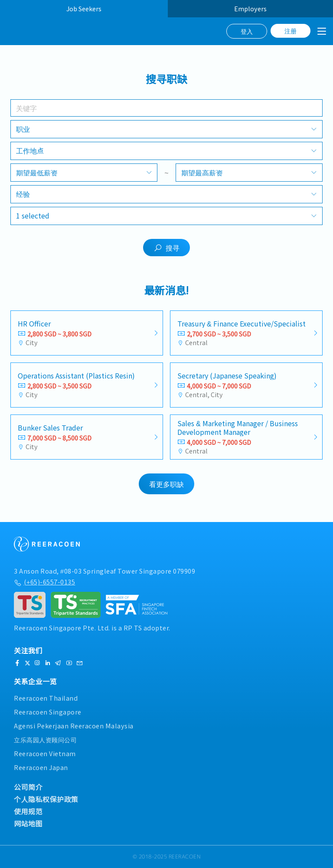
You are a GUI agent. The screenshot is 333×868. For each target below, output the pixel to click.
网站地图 (28, 823)
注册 (291, 31)
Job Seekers (84, 8)
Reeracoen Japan (41, 767)
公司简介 (28, 787)
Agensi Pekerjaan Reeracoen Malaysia (74, 726)
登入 (247, 31)
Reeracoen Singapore (48, 712)
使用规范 (28, 811)
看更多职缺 (166, 484)
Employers (250, 8)
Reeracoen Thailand (46, 698)
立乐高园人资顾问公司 (45, 739)
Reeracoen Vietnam (45, 753)
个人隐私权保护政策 (46, 799)
